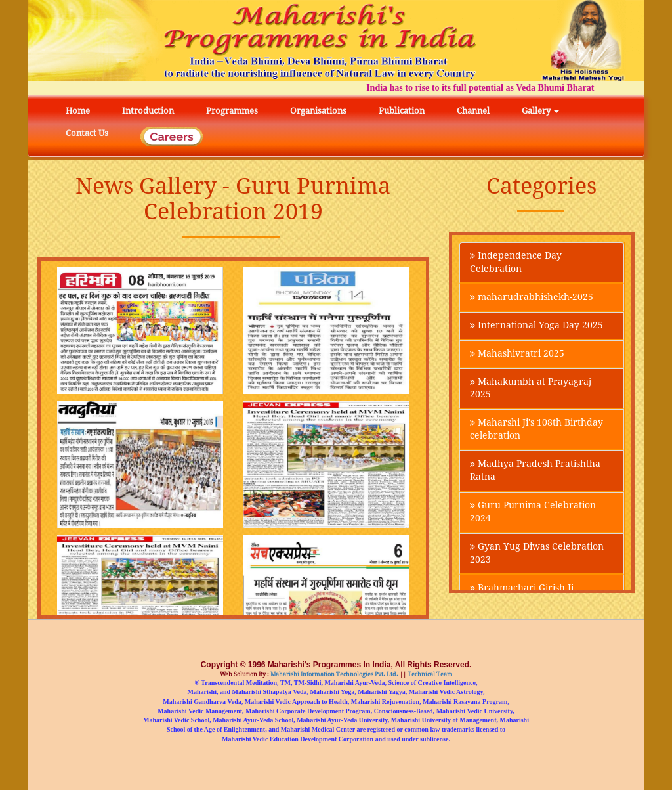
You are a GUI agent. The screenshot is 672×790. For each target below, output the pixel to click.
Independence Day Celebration (516, 263)
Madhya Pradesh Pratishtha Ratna (535, 472)
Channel (473, 111)
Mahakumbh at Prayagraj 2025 (531, 389)
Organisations (318, 111)
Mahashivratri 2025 (517, 354)
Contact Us (87, 133)
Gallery (540, 111)
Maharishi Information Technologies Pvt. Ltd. (334, 674)
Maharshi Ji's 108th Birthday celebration (536, 430)
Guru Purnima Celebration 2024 (533, 513)
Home (78, 111)
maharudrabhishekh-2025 (532, 297)
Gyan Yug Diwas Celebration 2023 (537, 554)
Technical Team (430, 674)
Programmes (232, 111)
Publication (402, 111)
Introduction (148, 111)
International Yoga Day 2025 (536, 326)
